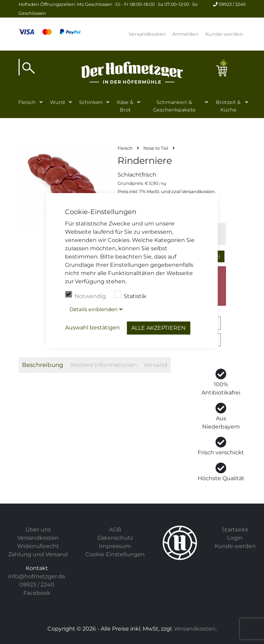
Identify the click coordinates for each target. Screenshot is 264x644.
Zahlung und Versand (38, 554)
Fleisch (27, 102)
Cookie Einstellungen (115, 554)
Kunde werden (224, 34)
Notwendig (85, 295)
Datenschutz (115, 538)
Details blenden (93, 309)
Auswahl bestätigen (92, 328)
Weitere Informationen (103, 365)
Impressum (115, 546)
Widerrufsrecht (38, 546)
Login (235, 538)
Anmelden (185, 34)
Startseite (235, 530)
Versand (156, 365)
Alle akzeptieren (158, 328)
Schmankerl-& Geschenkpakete (174, 106)
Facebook (37, 593)
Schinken (91, 102)
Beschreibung (43, 365)
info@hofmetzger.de (37, 576)
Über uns (38, 530)
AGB (115, 530)
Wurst (58, 102)
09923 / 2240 (229, 4)
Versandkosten (147, 34)
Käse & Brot (125, 106)
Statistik (130, 295)
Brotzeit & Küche (228, 106)
